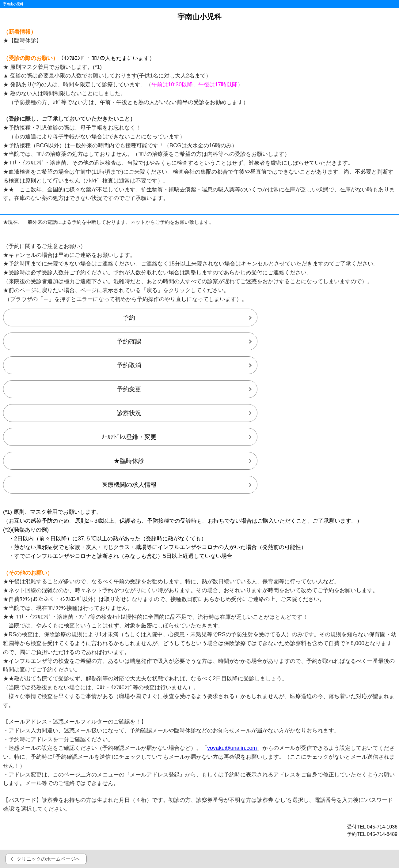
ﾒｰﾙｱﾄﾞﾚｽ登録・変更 (129, 437)
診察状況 (129, 413)
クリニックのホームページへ (48, 859)
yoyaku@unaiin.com (232, 748)
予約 (129, 318)
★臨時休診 (129, 461)
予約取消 (129, 365)
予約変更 (129, 389)
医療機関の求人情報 (129, 485)
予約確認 (129, 341)
